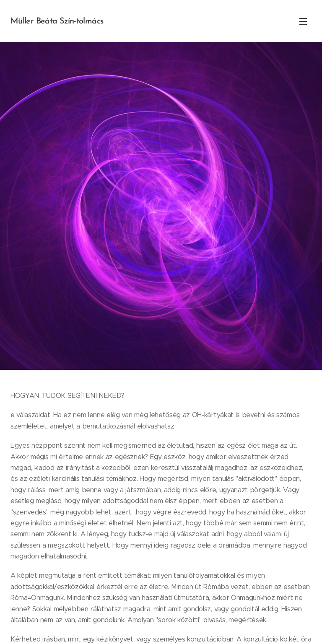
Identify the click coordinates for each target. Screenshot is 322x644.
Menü (303, 21)
